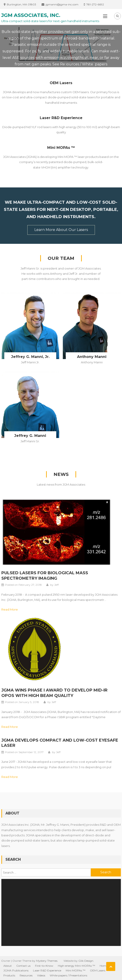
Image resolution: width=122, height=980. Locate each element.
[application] (61, 912)
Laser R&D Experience (61, 118)
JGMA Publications (16, 970)
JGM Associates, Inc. (31, 15)
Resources (26, 975)
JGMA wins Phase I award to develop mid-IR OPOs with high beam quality (54, 693)
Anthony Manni (92, 357)
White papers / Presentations (68, 975)
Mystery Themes (47, 961)
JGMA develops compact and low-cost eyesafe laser (60, 743)
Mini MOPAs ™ (61, 148)
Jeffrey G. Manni (30, 436)
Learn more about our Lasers (61, 230)
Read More (10, 609)
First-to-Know (44, 966)
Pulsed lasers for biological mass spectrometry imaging (45, 575)
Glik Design (86, 961)
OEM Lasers (61, 83)
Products (9, 975)
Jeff (56, 585)
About (8, 966)
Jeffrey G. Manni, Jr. (30, 357)
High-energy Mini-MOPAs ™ (76, 966)
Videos (41, 975)
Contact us (23, 966)
